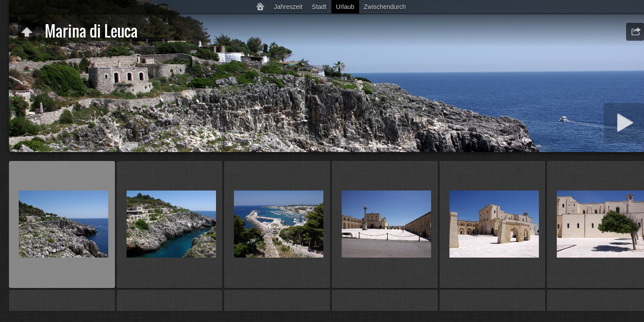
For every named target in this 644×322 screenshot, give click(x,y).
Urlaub (345, 7)
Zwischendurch (385, 7)
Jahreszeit (288, 7)
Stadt (319, 7)
